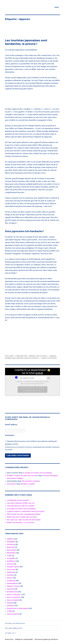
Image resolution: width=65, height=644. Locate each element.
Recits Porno (9, 639)
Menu (57, 7)
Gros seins (11, 569)
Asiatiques (32, 356)
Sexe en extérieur (14, 597)
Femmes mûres (13, 567)
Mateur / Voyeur (13, 586)
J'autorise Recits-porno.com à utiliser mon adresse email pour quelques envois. (31, 443)
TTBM (10, 611)
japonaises (20, 358)
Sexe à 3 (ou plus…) (14, 594)
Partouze (11, 589)
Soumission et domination (18, 608)
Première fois (12, 592)
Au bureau (11, 544)
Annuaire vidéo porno (14, 628)
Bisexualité (12, 550)
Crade (9, 556)
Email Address (11, 425)
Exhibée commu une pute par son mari (23, 475)
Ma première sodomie (31, 481)
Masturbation (12, 583)
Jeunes (10, 578)
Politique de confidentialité (24, 639)
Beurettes (11, 547)
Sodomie (10, 606)
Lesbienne (11, 581)
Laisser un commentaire (49, 358)
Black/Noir (11, 553)
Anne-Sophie (9, 356)
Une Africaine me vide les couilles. (21, 506)
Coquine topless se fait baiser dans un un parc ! (26, 511)
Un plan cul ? (10, 633)
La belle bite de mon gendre (18, 500)
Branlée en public (28, 484)
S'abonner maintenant (18, 455)
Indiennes (11, 572)
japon (14, 358)
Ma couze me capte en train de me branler (24, 520)
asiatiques (53, 356)
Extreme (10, 564)
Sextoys (10, 603)
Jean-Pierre (12, 484)
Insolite (10, 575)
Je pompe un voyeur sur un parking (37, 473)
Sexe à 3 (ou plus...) (42, 356)
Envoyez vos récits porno (15, 623)
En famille (11, 558)
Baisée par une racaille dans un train (22, 517)
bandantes (8, 358)
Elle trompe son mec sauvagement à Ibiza (24, 514)
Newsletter (10, 435)
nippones (27, 358)
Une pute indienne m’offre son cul (21, 503)
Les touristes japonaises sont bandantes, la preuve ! (26, 42)
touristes (34, 358)
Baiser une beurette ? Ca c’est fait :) (21, 522)
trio (38, 358)
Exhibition (11, 561)
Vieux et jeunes (13, 614)
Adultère (10, 539)
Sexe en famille (13, 600)
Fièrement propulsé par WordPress (46, 639)
